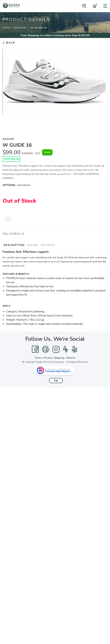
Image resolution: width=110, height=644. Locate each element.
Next (102, 91)
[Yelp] (75, 349)
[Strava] (65, 349)
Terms (38, 358)
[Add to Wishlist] (8, 219)
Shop (6, 28)
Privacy (48, 358)
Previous (8, 91)
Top (56, 381)
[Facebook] (35, 349)
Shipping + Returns (65, 358)
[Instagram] (56, 349)
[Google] (46, 349)
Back (9, 43)
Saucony (21, 28)
